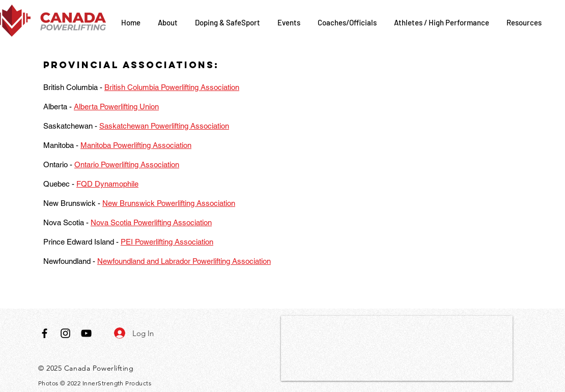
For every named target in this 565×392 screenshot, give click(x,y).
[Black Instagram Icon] (65, 333)
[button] (169, 22)
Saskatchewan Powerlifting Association (164, 126)
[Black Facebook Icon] (45, 333)
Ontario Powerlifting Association (127, 164)
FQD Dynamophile (107, 184)
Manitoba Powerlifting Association (136, 145)
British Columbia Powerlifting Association (172, 87)
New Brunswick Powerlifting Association (169, 203)
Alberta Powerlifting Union (116, 107)
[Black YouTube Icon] (86, 333)
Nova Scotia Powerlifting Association (151, 222)
